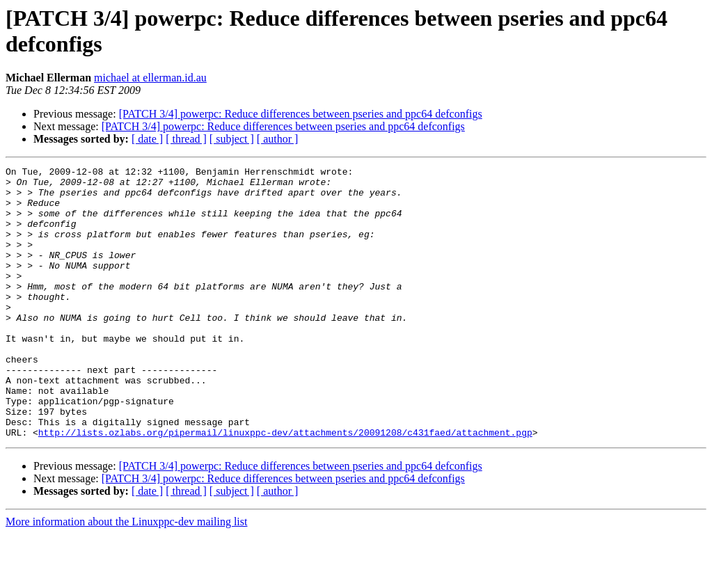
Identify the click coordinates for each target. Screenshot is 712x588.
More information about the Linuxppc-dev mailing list (126, 576)
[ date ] (147, 139)
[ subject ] (232, 139)
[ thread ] (186, 139)
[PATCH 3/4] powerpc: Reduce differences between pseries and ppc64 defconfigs (301, 114)
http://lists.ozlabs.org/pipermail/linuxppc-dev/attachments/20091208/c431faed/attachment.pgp (285, 486)
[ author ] (278, 139)
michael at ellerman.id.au (150, 78)
